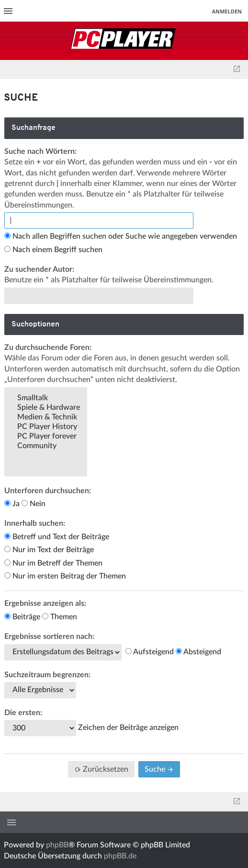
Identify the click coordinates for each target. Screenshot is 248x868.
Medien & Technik (46, 417)
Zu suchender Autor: (39, 269)
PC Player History (46, 427)
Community (46, 446)
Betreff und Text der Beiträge (57, 537)
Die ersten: (23, 713)
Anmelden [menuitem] (227, 11)
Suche (159, 769)
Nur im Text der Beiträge (49, 550)
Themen (60, 617)
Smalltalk (46, 398)
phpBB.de (120, 856)
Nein (34, 504)
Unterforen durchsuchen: (48, 491)
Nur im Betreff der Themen (53, 563)
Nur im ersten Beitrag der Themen (65, 576)
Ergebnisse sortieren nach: (49, 637)
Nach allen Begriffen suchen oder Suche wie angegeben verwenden (121, 236)
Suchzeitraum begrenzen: (47, 675)
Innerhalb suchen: (35, 523)
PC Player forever (46, 437)
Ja (12, 504)
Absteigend (198, 652)
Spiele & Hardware (46, 408)
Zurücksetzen (101, 769)
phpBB (57, 845)
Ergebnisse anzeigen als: (45, 603)
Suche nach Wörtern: (40, 151)
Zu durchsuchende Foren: (48, 347)
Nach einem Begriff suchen (53, 250)
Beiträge (22, 617)
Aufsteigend (150, 652)
